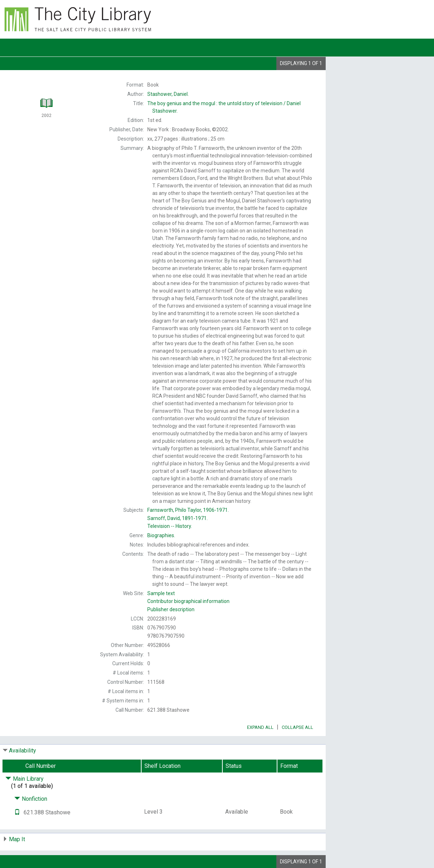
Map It (17, 839)
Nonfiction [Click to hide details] (31, 799)
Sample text (161, 593)
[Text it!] (17, 812)
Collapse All (297, 727)
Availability (23, 751)
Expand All (260, 727)
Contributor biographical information (188, 601)
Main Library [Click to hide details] (24, 779)
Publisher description (171, 609)
